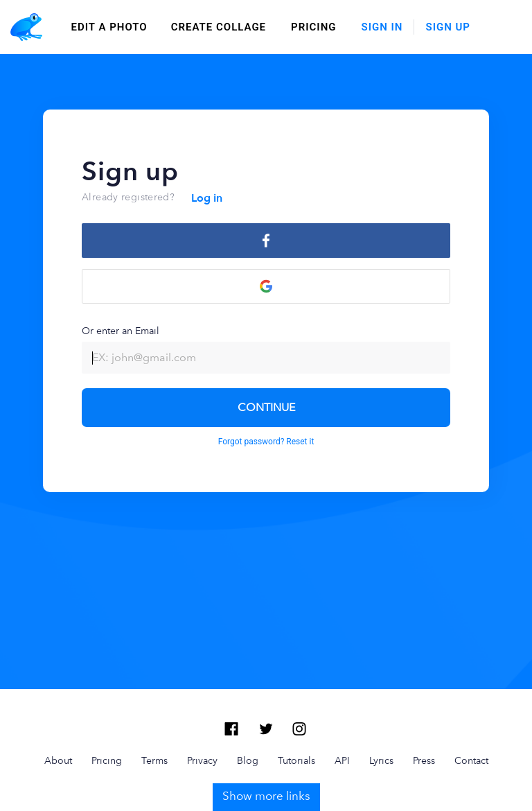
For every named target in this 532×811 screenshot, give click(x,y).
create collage (219, 27)
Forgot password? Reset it (266, 442)
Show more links (266, 742)
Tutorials (296, 706)
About (58, 706)
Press (424, 706)
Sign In (382, 27)
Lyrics (381, 706)
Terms (154, 706)
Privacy (202, 706)
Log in (207, 198)
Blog (248, 706)
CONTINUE (266, 407)
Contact (471, 706)
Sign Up (448, 27)
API (342, 706)
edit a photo (109, 27)
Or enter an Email (266, 349)
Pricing (313, 27)
